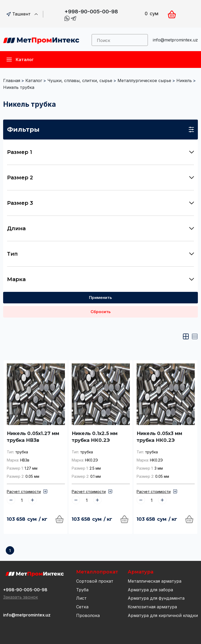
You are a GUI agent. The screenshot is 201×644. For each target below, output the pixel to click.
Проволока (88, 615)
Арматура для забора (150, 590)
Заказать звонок (21, 597)
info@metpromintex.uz (175, 40)
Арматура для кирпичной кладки (163, 615)
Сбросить (101, 312)
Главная (12, 80)
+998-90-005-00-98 (91, 12)
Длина (100, 228)
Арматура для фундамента (156, 598)
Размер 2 (100, 178)
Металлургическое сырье (144, 80)
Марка (100, 279)
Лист (81, 598)
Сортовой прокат (95, 581)
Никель (184, 80)
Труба (82, 590)
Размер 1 (100, 152)
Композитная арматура (152, 607)
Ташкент (22, 14)
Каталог (34, 80)
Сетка (82, 607)
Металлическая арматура (155, 581)
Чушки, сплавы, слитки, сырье (80, 80)
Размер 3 (100, 203)
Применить (100, 297)
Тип (100, 254)
